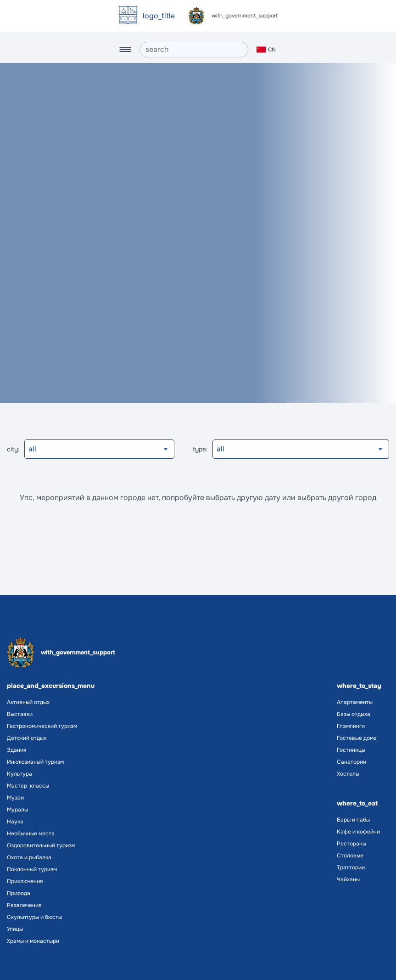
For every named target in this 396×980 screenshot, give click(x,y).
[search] (194, 50)
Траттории (351, 867)
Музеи (15, 798)
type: (200, 449)
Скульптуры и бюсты (34, 917)
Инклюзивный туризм (35, 762)
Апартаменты (355, 702)
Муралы (17, 810)
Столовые (350, 856)
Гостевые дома (357, 738)
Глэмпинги (351, 726)
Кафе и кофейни (358, 832)
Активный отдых (28, 702)
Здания (17, 750)
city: (13, 449)
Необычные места (31, 834)
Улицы (15, 929)
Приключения (25, 881)
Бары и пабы (353, 820)
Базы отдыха (354, 714)
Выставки (20, 714)
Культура (20, 774)
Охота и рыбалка (29, 857)
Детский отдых (27, 738)
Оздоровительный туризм (41, 845)
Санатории (351, 762)
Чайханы (348, 879)
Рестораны (351, 844)
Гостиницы (351, 750)
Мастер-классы (28, 786)
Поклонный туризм (32, 869)
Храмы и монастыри (33, 941)
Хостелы (348, 774)
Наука (15, 822)
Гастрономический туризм (42, 726)
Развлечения (24, 905)
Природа (19, 893)
